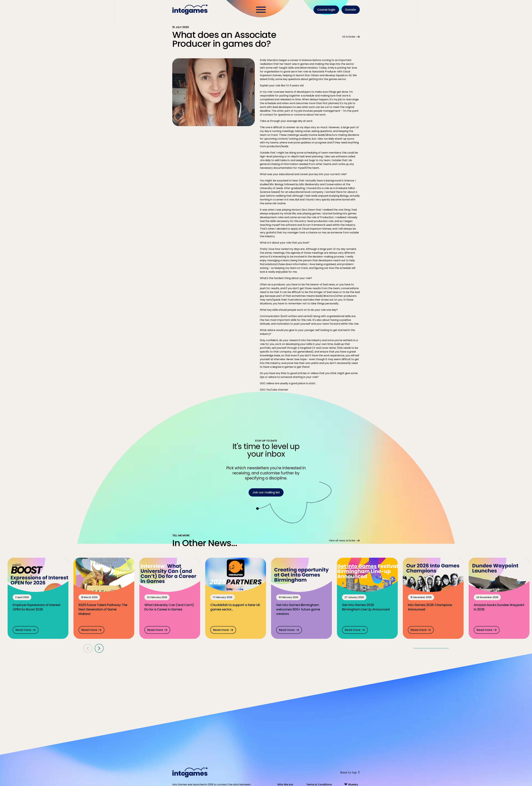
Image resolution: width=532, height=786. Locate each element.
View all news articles (344, 539)
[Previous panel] (88, 647)
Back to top (350, 772)
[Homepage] (190, 10)
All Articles (351, 37)
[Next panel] (99, 647)
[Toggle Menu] (261, 10)
